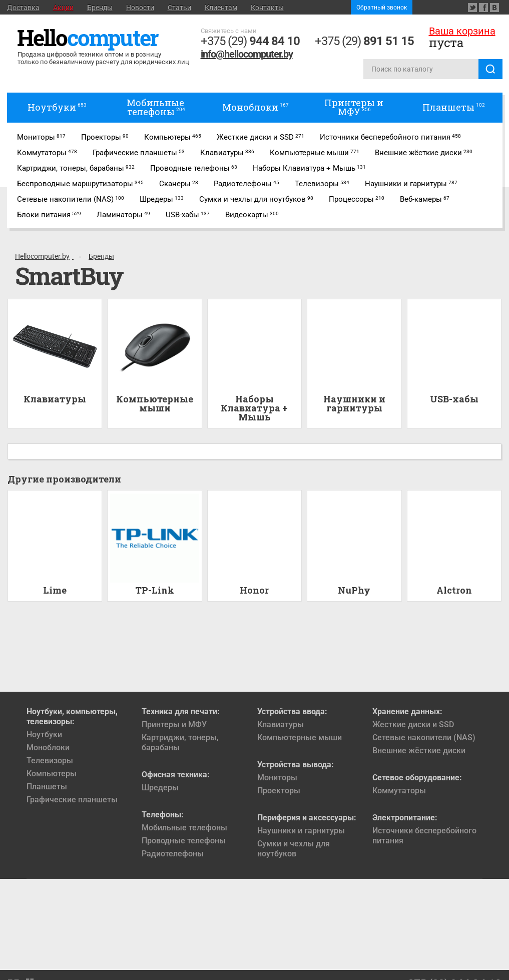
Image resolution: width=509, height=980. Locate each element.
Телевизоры (50, 761)
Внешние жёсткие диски (419, 751)
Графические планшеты (72, 800)
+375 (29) (250, 41)
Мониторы (277, 778)
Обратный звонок (382, 8)
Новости (140, 8)
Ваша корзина (462, 31)
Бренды (100, 8)
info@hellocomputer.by (247, 54)
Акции (63, 8)
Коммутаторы (399, 791)
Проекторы (279, 791)
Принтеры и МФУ (174, 724)
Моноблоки (48, 748)
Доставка (23, 8)
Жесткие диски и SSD (413, 724)
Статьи (179, 8)
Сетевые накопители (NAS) (424, 738)
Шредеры (160, 788)
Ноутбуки (44, 734)
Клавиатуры (281, 724)
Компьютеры (52, 774)
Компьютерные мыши (300, 738)
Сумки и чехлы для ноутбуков (294, 849)
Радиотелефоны (173, 854)
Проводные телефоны (184, 841)
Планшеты (47, 787)
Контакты (267, 8)
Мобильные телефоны (184, 828)
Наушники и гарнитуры (301, 831)
